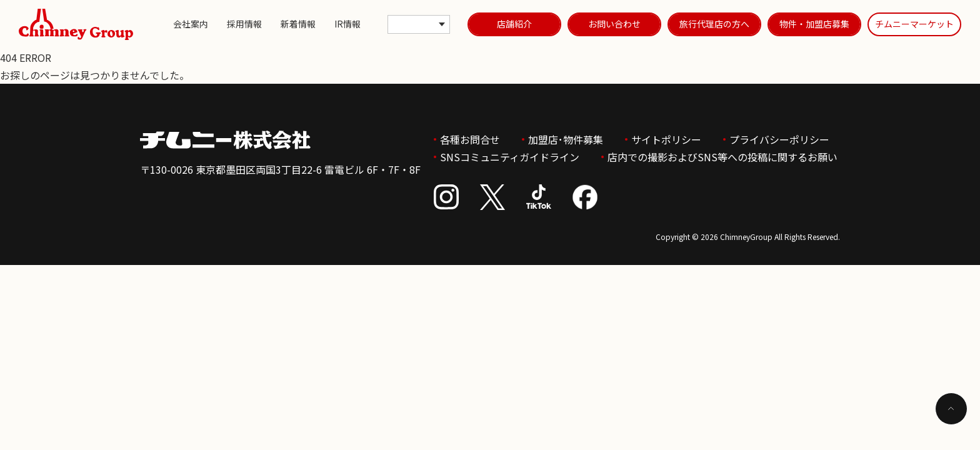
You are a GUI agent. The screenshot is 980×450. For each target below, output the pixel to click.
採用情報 (244, 24)
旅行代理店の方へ (714, 24)
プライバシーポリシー (779, 139)
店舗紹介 (514, 24)
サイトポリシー (666, 139)
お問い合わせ (614, 24)
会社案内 (191, 24)
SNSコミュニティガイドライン (510, 157)
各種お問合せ (470, 139)
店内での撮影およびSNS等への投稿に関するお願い (722, 157)
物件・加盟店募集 (814, 24)
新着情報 (298, 24)
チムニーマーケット (914, 24)
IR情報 (347, 24)
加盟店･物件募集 (566, 139)
